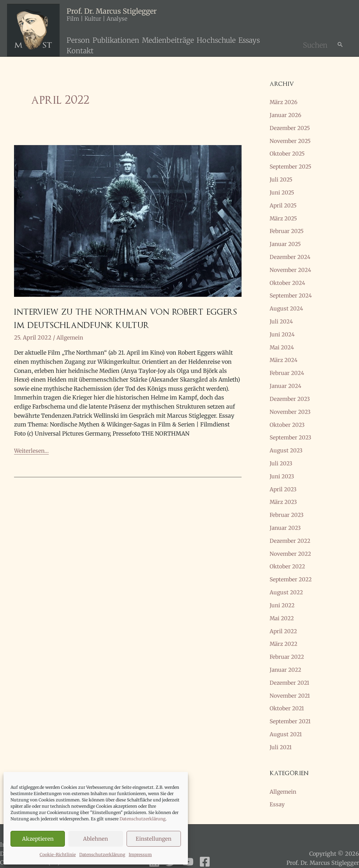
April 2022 (284, 619)
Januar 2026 (286, 115)
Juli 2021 (281, 733)
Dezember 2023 (291, 392)
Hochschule (216, 40)
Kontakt (80, 51)
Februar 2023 (287, 506)
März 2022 (285, 632)
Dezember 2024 (291, 253)
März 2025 (284, 216)
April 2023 (284, 480)
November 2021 (290, 682)
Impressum (140, 855)
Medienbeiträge (168, 40)
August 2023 (287, 443)
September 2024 (292, 291)
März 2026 (285, 102)
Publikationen (116, 40)
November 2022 (291, 544)
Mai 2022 (283, 607)
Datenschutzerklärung (143, 819)
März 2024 (285, 354)
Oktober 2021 (287, 695)
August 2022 (287, 581)
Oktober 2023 (288, 417)
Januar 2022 (286, 657)
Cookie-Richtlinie (58, 855)
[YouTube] (188, 847)
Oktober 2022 (288, 556)
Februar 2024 (288, 367)
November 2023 (291, 405)
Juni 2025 (282, 190)
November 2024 (291, 266)
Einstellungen (154, 839)
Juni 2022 (283, 594)
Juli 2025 (281, 178)
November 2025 (291, 140)
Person (78, 40)
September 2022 (292, 569)
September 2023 (292, 430)
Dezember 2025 (291, 127)
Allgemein (70, 339)
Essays (249, 40)
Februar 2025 (287, 228)
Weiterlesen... (31, 452)
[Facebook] (205, 847)
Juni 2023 (282, 468)
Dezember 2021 (290, 670)
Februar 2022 (288, 644)
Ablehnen (96, 839)
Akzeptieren (38, 839)
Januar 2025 (286, 241)
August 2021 (286, 720)
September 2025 (292, 165)
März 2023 (284, 493)
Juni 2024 (283, 329)
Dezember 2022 (291, 531)
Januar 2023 (286, 518)
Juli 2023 (281, 455)
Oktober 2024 (288, 279)
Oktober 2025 (288, 152)
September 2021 (291, 708)
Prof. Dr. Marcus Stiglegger (112, 11)
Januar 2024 (286, 380)
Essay (277, 790)
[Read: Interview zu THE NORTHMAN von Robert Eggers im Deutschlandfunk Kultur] (128, 220)
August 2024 (287, 304)
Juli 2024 (282, 316)
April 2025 (284, 203)
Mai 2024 (283, 342)
